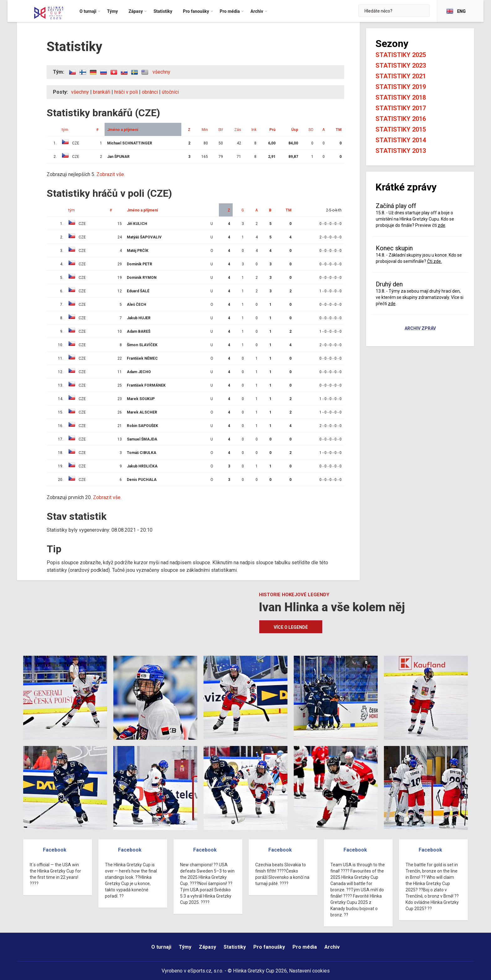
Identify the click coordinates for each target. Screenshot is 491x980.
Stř (221, 130)
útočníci (170, 92)
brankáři (102, 92)
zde (442, 225)
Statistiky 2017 (401, 108)
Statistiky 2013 (401, 151)
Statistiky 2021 (401, 76)
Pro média (305, 947)
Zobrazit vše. (111, 174)
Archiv (332, 947)
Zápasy (207, 947)
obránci (150, 92)
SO (311, 130)
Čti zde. (434, 261)
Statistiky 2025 (401, 55)
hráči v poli (126, 92)
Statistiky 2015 (401, 129)
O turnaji (161, 947)
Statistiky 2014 (401, 140)
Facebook (55, 850)
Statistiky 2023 (401, 65)
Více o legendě (291, 627)
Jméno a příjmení (123, 130)
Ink (254, 130)
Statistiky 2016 (401, 119)
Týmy (185, 947)
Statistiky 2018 (401, 97)
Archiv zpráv (420, 329)
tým (65, 130)
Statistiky (235, 947)
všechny (161, 72)
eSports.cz (199, 971)
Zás (238, 130)
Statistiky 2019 (401, 87)
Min (205, 130)
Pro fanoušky (269, 947)
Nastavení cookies (309, 971)
